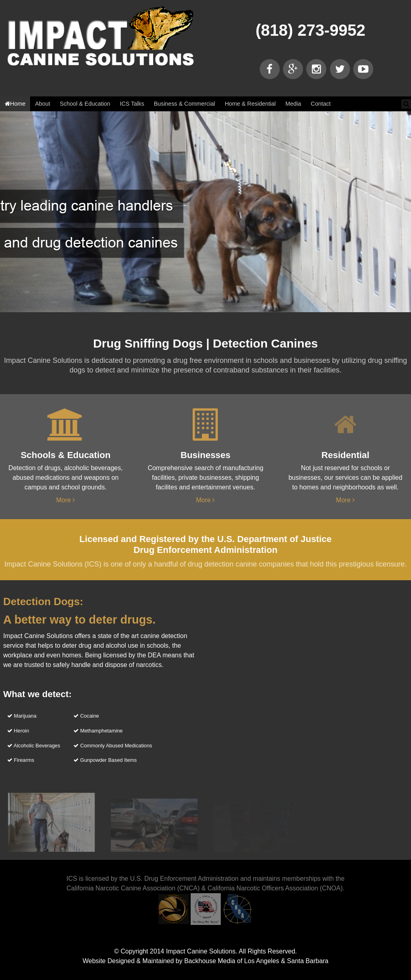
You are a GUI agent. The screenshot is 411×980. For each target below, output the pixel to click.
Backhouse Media (210, 961)
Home (15, 104)
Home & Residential (250, 104)
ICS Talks (132, 104)
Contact (321, 104)
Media (293, 104)
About (43, 104)
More (66, 500)
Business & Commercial (184, 104)
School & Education (85, 104)
